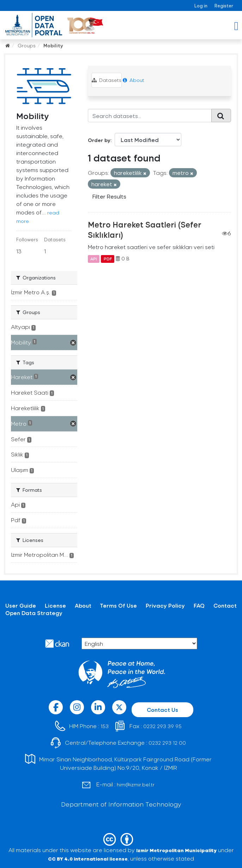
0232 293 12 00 (167, 743)
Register (224, 5)
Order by (99, 140)
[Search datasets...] (150, 116)
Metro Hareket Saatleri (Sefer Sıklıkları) (145, 229)
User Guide (21, 605)
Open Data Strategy (34, 613)
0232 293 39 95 (162, 726)
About (134, 80)
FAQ (199, 605)
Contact (225, 605)
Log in (201, 5)
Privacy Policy (165, 605)
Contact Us (162, 710)
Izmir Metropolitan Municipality (176, 850)
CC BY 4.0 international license (88, 859)
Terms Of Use (118, 605)
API (94, 259)
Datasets (107, 80)
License (55, 605)
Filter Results (109, 196)
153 (105, 726)
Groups (27, 45)
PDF (108, 259)
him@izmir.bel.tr (136, 784)
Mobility (53, 45)
